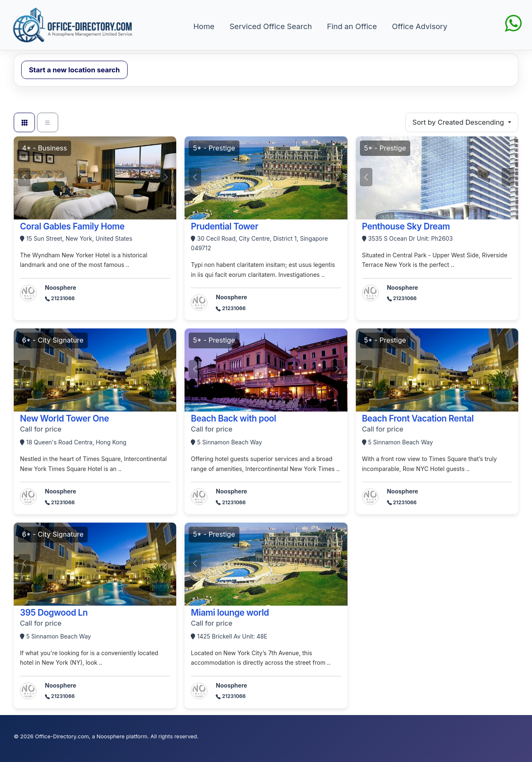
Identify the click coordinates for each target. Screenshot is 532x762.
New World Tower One (64, 418)
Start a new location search (75, 70)
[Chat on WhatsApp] (513, 22)
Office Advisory (420, 26)
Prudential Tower (224, 226)
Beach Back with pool (233, 418)
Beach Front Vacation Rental (418, 418)
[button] (166, 177)
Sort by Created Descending (459, 122)
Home (204, 26)
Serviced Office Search (271, 26)
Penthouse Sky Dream (406, 226)
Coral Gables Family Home (72, 226)
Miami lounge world (230, 613)
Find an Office (352, 26)
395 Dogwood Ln (54, 613)
